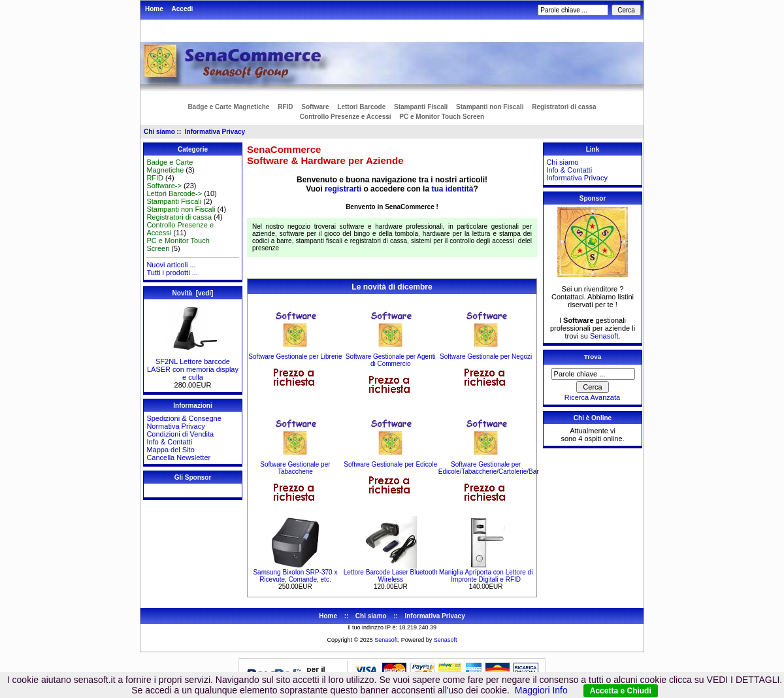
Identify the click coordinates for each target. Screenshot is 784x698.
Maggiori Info (541, 690)
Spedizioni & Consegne (184, 418)
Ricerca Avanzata (592, 397)
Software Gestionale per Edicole (390, 464)
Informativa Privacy (215, 132)
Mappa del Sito (170, 450)
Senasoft (604, 336)
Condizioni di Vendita (180, 434)
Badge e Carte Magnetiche (228, 107)
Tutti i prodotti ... (172, 273)
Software (315, 107)
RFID (285, 107)
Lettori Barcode (361, 107)
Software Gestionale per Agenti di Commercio (391, 360)
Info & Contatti (169, 442)
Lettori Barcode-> (174, 193)
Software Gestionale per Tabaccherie (295, 468)
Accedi (183, 9)
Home (154, 9)
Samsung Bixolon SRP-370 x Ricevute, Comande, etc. (295, 576)
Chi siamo (159, 132)
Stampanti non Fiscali (490, 107)
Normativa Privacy (175, 426)
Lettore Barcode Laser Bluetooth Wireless (391, 576)
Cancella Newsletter (178, 457)
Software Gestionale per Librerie (295, 357)
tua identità (452, 189)
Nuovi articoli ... (171, 265)
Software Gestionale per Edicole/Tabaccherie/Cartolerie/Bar (489, 468)
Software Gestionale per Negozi (486, 357)
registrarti (343, 189)
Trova (593, 357)
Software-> (164, 186)
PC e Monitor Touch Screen (442, 117)
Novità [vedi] (193, 293)
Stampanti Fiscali (421, 107)
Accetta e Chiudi (621, 691)
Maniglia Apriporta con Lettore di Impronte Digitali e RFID (486, 576)
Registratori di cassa (564, 107)
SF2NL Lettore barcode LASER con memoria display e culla (193, 366)
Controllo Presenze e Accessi (346, 117)
